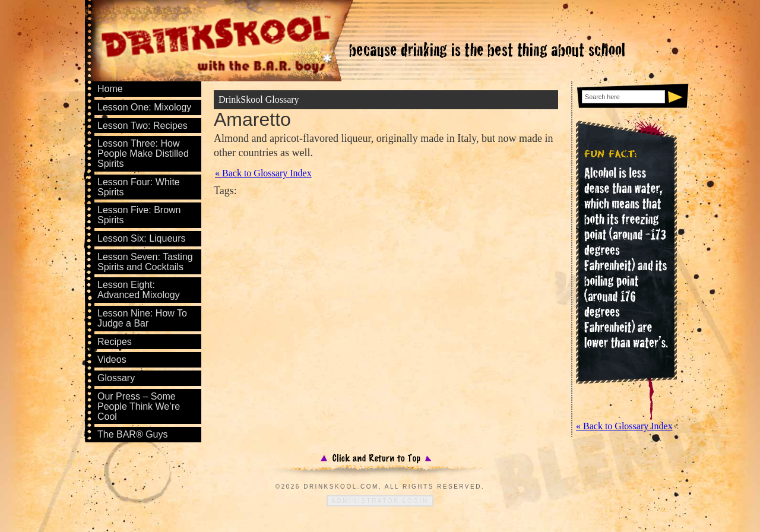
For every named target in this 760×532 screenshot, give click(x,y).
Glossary (116, 378)
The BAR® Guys (133, 434)
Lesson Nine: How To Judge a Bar (142, 318)
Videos (112, 360)
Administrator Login (380, 501)
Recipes (115, 342)
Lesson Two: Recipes (142, 126)
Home (110, 89)
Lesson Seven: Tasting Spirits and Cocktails (145, 262)
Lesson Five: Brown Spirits (139, 215)
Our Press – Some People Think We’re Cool (139, 406)
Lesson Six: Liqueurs (142, 238)
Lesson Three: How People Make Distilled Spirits (143, 153)
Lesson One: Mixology (144, 107)
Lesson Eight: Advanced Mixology (139, 290)
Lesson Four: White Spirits (139, 187)
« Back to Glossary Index (263, 173)
